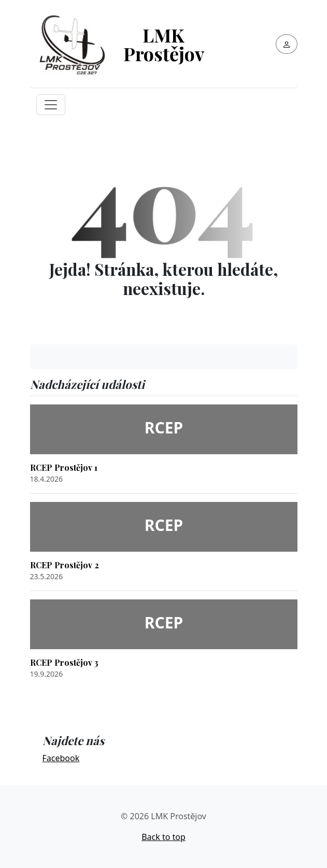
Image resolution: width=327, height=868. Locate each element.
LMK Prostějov (164, 44)
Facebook (61, 758)
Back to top (163, 837)
